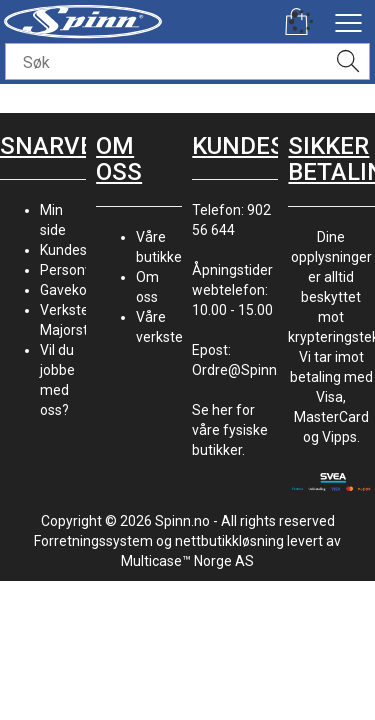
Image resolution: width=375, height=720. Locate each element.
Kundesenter (80, 250)
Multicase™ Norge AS (187, 561)
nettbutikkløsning (229, 541)
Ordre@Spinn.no (244, 370)
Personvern (76, 270)
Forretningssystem (93, 541)
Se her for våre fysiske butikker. (230, 430)
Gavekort (68, 290)
